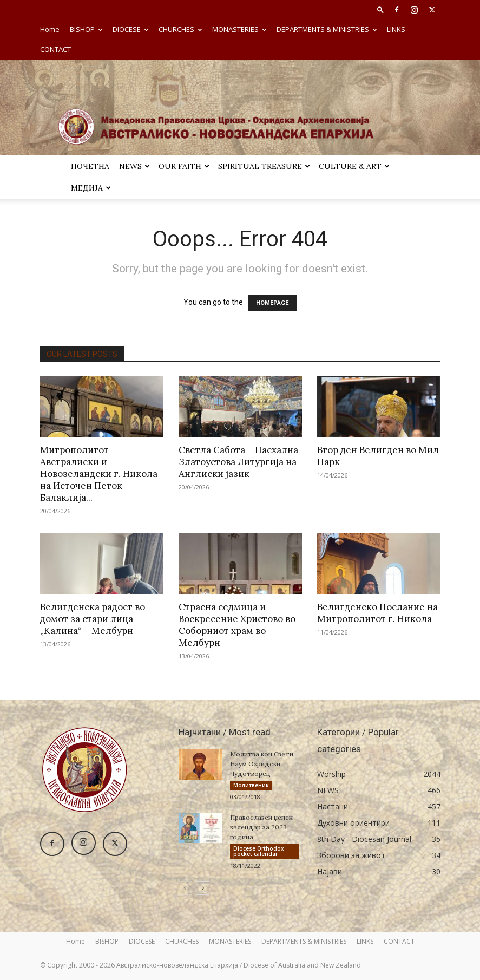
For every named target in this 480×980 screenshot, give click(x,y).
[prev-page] (185, 888)
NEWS (134, 166)
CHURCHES (180, 29)
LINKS (396, 29)
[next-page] (203, 888)
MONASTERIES (239, 29)
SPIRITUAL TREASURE (264, 166)
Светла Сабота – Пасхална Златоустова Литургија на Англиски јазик (238, 462)
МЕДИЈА (91, 188)
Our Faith (184, 166)
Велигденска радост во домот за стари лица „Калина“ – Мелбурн (93, 619)
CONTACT (55, 49)
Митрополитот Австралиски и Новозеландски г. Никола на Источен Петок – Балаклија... (99, 474)
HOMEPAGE (272, 303)
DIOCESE (130, 29)
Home (50, 29)
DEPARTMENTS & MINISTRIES (327, 29)
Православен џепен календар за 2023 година (261, 827)
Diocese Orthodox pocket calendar (259, 851)
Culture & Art (354, 166)
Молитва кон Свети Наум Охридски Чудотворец (262, 764)
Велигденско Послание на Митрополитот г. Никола (377, 613)
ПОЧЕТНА (90, 166)
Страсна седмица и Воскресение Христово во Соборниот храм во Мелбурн (237, 625)
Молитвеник (251, 785)
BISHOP (86, 29)
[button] (380, 9)
